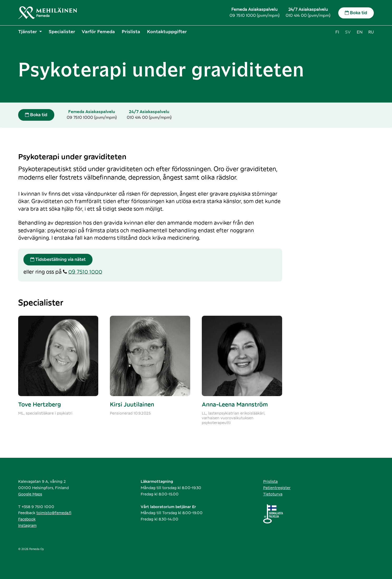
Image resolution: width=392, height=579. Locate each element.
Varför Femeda (98, 32)
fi (337, 32)
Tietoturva (273, 494)
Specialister (62, 32)
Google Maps (30, 494)
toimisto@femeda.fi (54, 513)
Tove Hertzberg (40, 405)
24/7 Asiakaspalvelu (308, 10)
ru (371, 32)
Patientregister (277, 488)
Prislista (131, 32)
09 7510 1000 (85, 272)
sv (348, 32)
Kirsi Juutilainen (132, 405)
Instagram (27, 526)
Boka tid (356, 13)
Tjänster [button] (28, 32)
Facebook (27, 519)
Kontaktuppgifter (167, 32)
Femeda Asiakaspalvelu (254, 10)
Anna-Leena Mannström (235, 405)
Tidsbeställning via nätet (58, 259)
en (360, 32)
